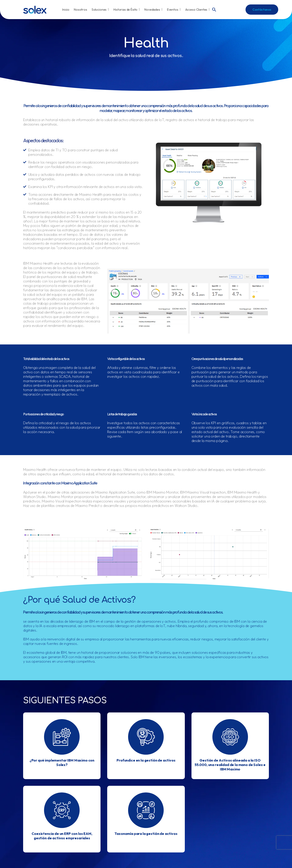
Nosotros (81, 10)
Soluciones (100, 10)
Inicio (66, 10)
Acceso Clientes (198, 10)
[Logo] (35, 10)
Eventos (174, 10)
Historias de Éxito (127, 10)
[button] (214, 9)
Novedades (153, 10)
